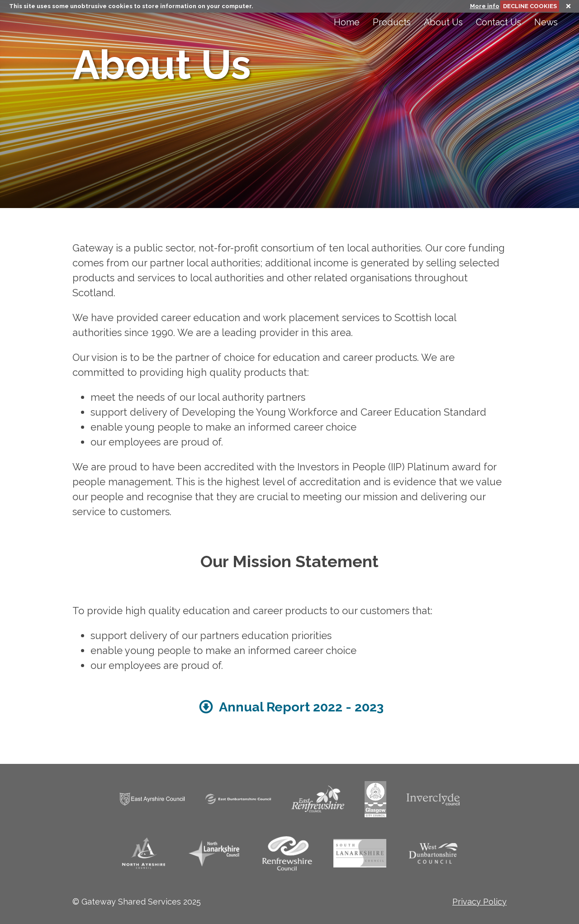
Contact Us (498, 23)
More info (485, 6)
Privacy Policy (479, 902)
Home (347, 23)
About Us (443, 23)
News (546, 23)
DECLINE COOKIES (530, 6)
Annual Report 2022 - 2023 (290, 707)
